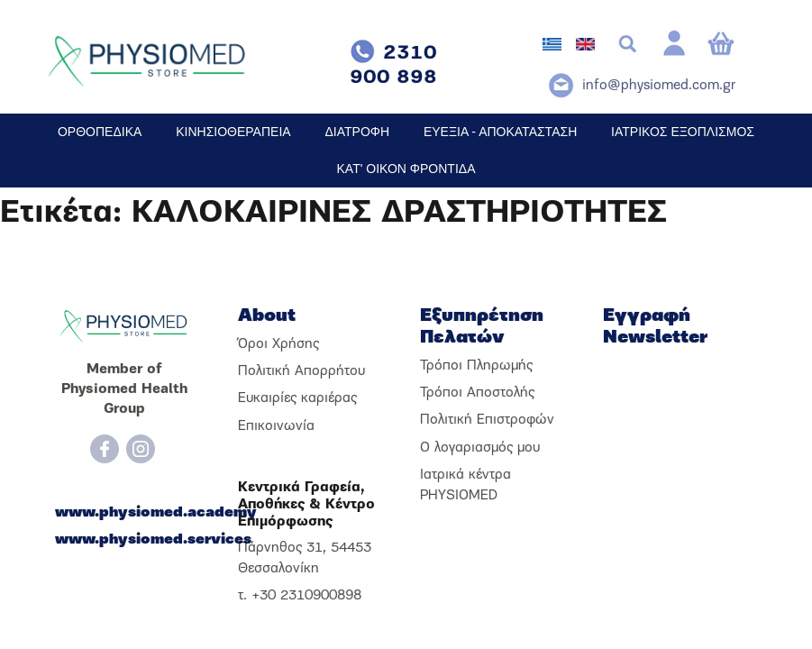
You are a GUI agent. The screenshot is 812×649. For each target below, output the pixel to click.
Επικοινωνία (276, 426)
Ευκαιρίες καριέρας (297, 398)
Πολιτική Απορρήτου (301, 371)
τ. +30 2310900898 (300, 596)
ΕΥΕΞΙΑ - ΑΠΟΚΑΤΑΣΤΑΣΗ (500, 132)
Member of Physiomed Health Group (124, 390)
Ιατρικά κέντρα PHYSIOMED (465, 485)
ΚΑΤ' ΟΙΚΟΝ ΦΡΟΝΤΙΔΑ (406, 169)
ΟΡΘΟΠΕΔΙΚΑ (100, 132)
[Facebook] (105, 449)
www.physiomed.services (125, 540)
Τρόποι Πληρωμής (476, 366)
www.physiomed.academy (125, 513)
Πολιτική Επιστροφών (487, 420)
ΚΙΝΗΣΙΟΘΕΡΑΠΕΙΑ (233, 132)
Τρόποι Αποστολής (477, 393)
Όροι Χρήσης (278, 344)
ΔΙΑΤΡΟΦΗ (357, 132)
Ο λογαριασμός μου (480, 448)
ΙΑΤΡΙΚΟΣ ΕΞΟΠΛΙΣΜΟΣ (683, 132)
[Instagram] (141, 449)
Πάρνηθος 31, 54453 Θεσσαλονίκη (305, 558)
